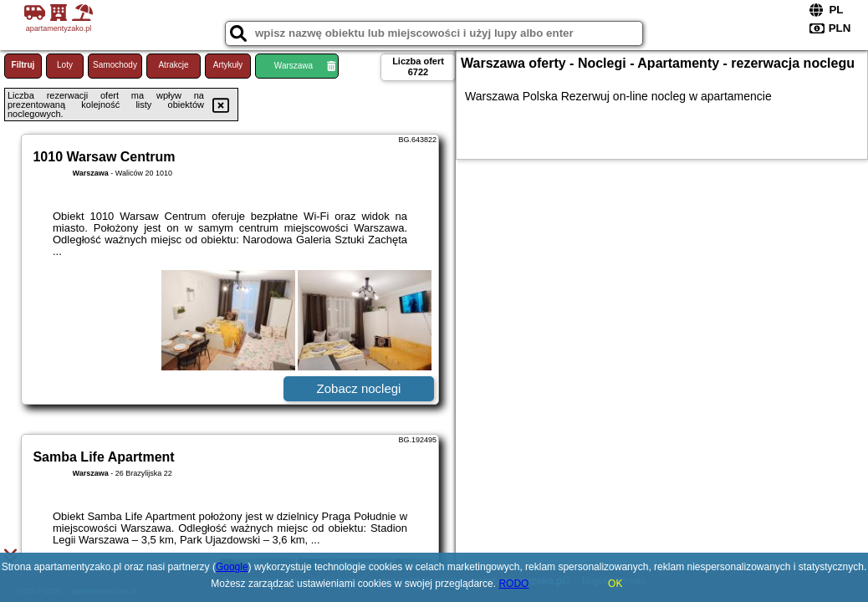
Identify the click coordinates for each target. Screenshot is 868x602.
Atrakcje (173, 65)
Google (232, 567)
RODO (513, 584)
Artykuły (228, 65)
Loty (65, 65)
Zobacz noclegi (359, 388)
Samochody (115, 65)
